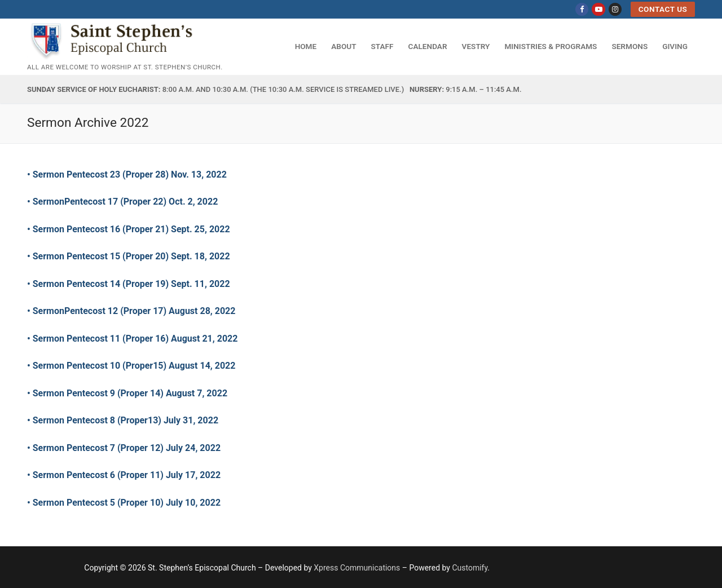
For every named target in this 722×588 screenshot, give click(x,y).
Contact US (663, 9)
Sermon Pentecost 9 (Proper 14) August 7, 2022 (130, 393)
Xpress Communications (357, 568)
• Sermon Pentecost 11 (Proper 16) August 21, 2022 (132, 339)
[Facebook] (582, 9)
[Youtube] (598, 9)
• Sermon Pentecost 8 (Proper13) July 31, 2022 (123, 420)
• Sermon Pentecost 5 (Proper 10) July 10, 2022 (127, 503)
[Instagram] (615, 9)
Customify (470, 568)
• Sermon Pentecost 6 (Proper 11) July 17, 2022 (125, 475)
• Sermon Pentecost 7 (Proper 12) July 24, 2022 (125, 448)
